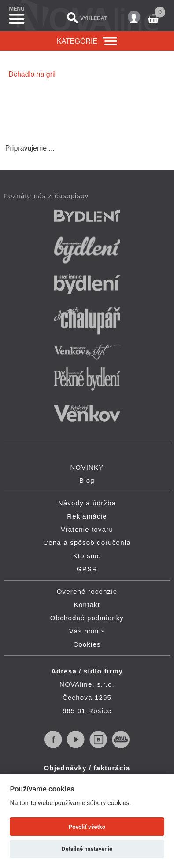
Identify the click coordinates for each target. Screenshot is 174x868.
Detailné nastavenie (87, 849)
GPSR (87, 569)
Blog (87, 480)
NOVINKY (87, 467)
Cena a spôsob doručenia (87, 542)
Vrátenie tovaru (87, 529)
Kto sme (87, 556)
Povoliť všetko (87, 827)
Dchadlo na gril (32, 74)
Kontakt (87, 605)
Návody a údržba (87, 503)
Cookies (87, 644)
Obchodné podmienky (87, 618)
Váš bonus (87, 631)
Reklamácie (87, 516)
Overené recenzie (87, 591)
